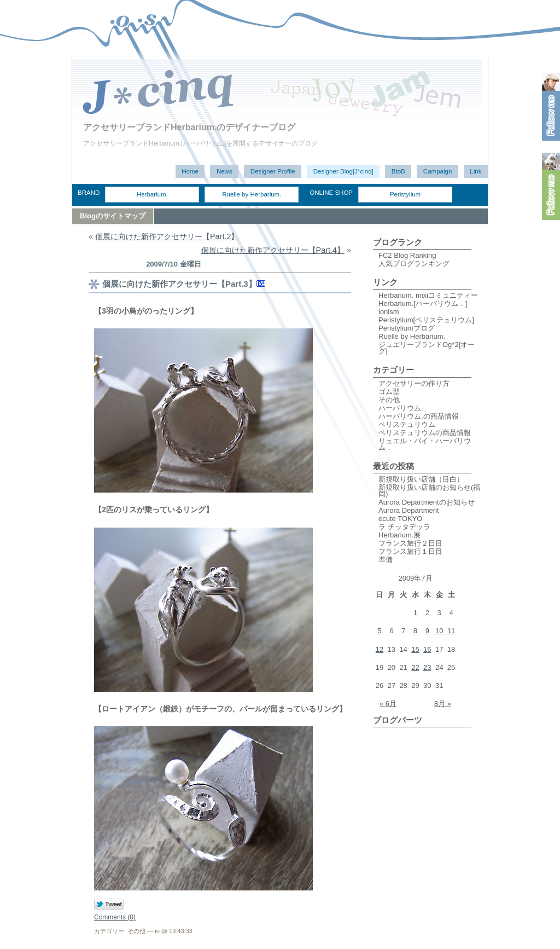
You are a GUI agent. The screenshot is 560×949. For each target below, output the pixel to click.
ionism (389, 312)
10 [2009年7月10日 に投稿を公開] (439, 631)
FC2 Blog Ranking (407, 255)
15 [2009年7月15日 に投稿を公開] (415, 649)
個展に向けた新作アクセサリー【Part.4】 (273, 250)
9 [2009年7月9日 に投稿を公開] (427, 631)
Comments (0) (115, 917)
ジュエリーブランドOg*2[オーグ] (427, 348)
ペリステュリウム (407, 424)
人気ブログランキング (414, 264)
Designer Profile (273, 171)
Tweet (109, 905)
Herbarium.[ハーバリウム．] (423, 303)
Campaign (438, 171)
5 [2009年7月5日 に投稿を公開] (379, 631)
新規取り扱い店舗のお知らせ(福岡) (429, 491)
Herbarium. (152, 194)
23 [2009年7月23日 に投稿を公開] (427, 667)
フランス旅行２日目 (410, 543)
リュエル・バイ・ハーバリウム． (425, 444)
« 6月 (388, 704)
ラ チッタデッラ (404, 527)
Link (476, 171)
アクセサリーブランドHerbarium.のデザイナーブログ (189, 127)
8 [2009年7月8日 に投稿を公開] (415, 631)
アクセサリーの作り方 (414, 383)
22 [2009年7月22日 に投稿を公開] (415, 667)
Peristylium (405, 194)
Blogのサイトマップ (113, 216)
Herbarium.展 (399, 535)
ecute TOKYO (400, 519)
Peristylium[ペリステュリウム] (426, 320)
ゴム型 (389, 392)
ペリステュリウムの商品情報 (425, 433)
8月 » (443, 704)
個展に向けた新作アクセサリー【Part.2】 (167, 236)
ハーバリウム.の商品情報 (419, 416)
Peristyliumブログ (407, 328)
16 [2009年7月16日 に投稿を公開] (427, 649)
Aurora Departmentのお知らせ (427, 502)
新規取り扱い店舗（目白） (421, 479)
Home (190, 171)
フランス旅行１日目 (410, 551)
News (224, 171)
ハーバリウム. (401, 408)
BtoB (398, 171)
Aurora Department (409, 510)
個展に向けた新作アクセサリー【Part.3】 (179, 284)
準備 (386, 560)
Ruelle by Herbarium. (252, 194)
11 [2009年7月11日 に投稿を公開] (451, 631)
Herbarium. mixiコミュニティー (428, 295)
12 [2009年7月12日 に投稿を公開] (380, 649)
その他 (136, 931)
